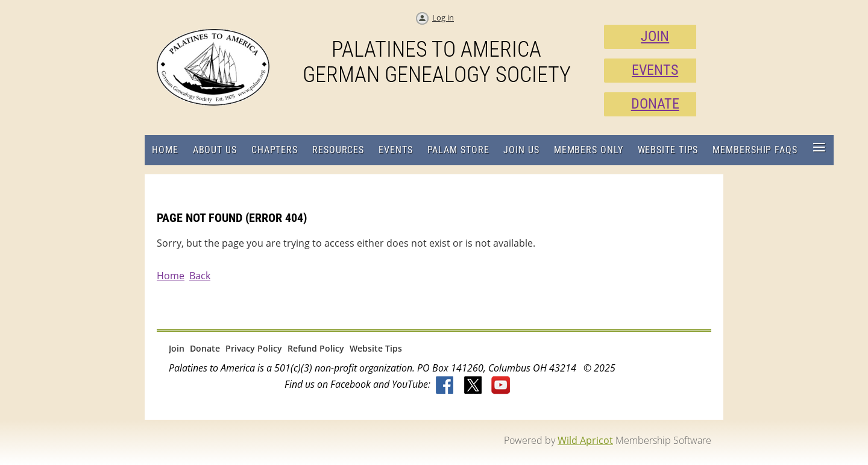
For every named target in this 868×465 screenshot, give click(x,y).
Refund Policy (316, 348)
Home (171, 276)
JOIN (655, 36)
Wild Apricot (585, 440)
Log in (443, 17)
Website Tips (376, 348)
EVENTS (655, 70)
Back (200, 276)
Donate (205, 348)
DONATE (655, 104)
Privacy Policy (254, 348)
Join (177, 348)
